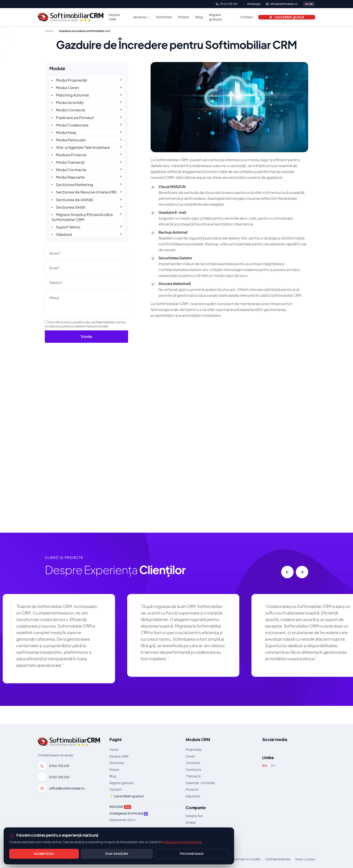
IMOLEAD (120, 807)
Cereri (190, 756)
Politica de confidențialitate (182, 842)
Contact (246, 17)
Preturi (184, 17)
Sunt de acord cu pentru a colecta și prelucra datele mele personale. (85, 324)
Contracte (193, 770)
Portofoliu (164, 17)
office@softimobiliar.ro (282, 4)
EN (273, 766)
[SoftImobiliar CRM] (71, 17)
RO (265, 766)
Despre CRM (114, 17)
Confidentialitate (278, 859)
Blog (199, 17)
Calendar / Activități (200, 783)
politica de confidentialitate (95, 322)
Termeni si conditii (247, 859)
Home (49, 31)
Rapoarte (193, 796)
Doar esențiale (117, 854)
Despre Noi (194, 816)
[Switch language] (309, 4)
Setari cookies (305, 859)
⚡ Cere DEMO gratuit (127, 796)
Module (142, 17)
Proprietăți (194, 750)
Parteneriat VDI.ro (122, 820)
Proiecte (192, 790)
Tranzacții (193, 776)
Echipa (191, 822)
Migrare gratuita (215, 17)
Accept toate (44, 854)
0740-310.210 (226, 4)
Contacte (193, 763)
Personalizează (192, 854)
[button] (287, 572)
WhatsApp (251, 4)
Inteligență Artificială (129, 813)
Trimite (86, 337)
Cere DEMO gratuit (287, 17)
